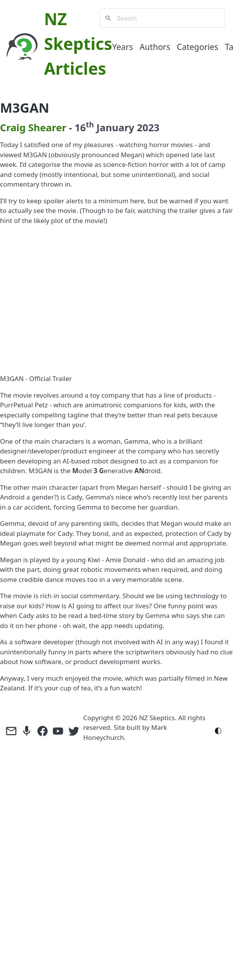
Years (122, 47)
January (116, 127)
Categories (198, 47)
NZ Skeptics (157, 718)
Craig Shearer (33, 127)
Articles (75, 68)
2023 (148, 127)
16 (84, 127)
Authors (155, 47)
